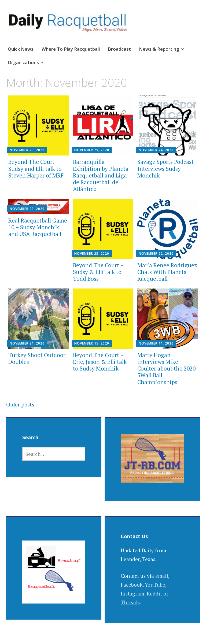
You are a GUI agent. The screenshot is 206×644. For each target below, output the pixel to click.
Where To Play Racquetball (71, 49)
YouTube (155, 585)
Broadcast (119, 49)
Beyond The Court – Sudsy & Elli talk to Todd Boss (98, 272)
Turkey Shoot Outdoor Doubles (37, 358)
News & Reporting (159, 49)
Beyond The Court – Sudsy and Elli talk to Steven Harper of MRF (36, 168)
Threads (130, 602)
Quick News (21, 49)
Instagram (133, 593)
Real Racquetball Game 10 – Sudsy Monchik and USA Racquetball (38, 227)
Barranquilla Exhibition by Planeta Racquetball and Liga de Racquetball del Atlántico (101, 175)
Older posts (20, 404)
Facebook (132, 585)
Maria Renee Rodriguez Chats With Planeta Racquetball (167, 272)
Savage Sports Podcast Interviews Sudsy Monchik (165, 168)
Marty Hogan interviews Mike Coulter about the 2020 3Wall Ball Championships (166, 369)
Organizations (23, 62)
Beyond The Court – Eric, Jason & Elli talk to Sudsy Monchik (100, 362)
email (162, 576)
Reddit (154, 593)
